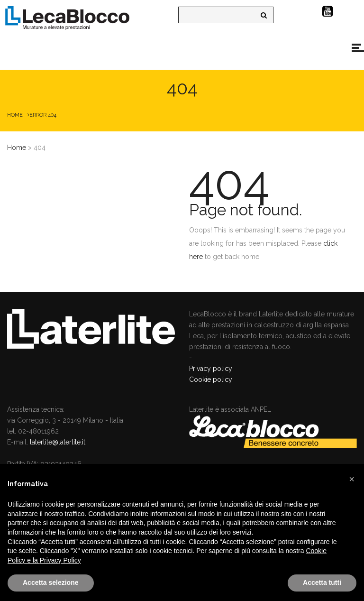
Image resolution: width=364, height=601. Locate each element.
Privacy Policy (60, 560)
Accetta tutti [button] (322, 583)
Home (15, 115)
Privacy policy (211, 369)
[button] (352, 479)
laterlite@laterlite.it (58, 442)
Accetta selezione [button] (51, 583)
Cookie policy (211, 379)
